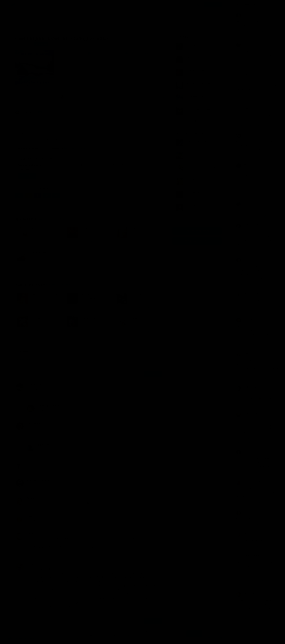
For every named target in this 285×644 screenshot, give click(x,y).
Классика (46, 112)
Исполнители (51, 5)
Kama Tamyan (246, 319)
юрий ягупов (246, 74)
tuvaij (30, 516)
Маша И (244, 533)
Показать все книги (189, 121)
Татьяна (32, 463)
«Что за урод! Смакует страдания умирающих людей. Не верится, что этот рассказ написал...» (93, 97)
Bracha (243, 14)
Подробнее (127, 635)
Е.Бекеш (244, 108)
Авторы (36, 5)
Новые (39, 359)
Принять (194, 634)
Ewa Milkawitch (247, 44)
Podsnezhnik (34, 384)
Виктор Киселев (248, 293)
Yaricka (243, 203)
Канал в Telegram (197, 241)
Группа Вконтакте (197, 231)
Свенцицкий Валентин (55, 219)
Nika (242, 164)
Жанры (24, 5)
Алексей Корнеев (248, 451)
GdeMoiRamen (247, 387)
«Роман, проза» (58, 285)
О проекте (78, 638)
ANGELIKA (245, 134)
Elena (30, 534)
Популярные (23, 359)
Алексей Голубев (248, 413)
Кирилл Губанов (248, 593)
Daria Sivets (34, 423)
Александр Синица (47, 480)
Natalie (31, 498)
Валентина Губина (48, 406)
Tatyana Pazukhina (249, 555)
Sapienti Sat (245, 353)
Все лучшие (184, 217)
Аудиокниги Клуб (76, 148)
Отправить (153, 374)
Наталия (244, 511)
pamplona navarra (248, 225)
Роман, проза (25, 112)
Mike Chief (44, 445)
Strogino (32, 564)
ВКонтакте (27, 176)
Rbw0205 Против (248, 481)
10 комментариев (154, 97)
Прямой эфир (250, 5)
